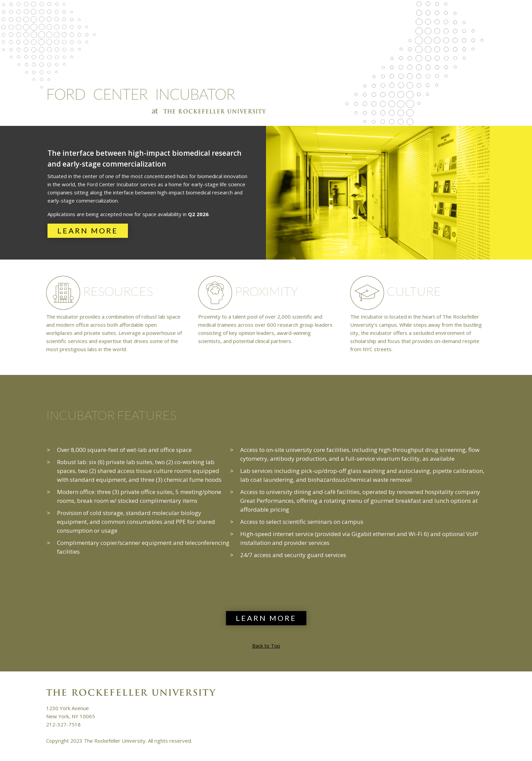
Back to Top (266, 646)
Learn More (88, 231)
